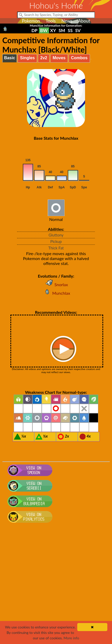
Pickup (56, 241)
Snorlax (56, 284)
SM (62, 30)
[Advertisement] (56, 586)
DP (34, 30)
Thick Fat (56, 248)
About (84, 21)
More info (71, 638)
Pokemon (31, 21)
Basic (10, 58)
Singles (27, 58)
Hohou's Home (56, 5)
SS (70, 30)
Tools (51, 21)
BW (44, 30)
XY (53, 30)
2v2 (44, 58)
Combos (79, 58)
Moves (59, 58)
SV (78, 30)
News (67, 21)
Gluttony (56, 235)
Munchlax (56, 293)
